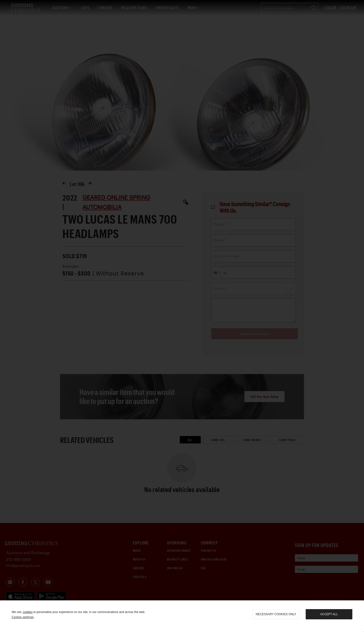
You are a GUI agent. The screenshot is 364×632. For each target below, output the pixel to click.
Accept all (329, 614)
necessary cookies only (276, 614)
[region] (182, 616)
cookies (28, 612)
